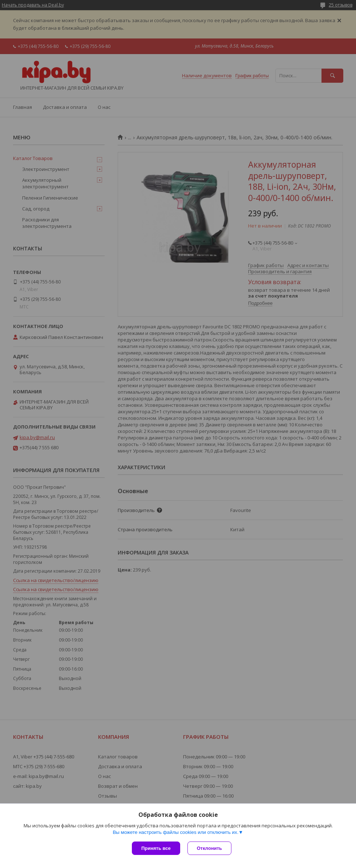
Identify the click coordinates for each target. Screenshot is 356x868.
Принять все (156, 848)
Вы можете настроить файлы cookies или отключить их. (175, 832)
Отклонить (209, 848)
